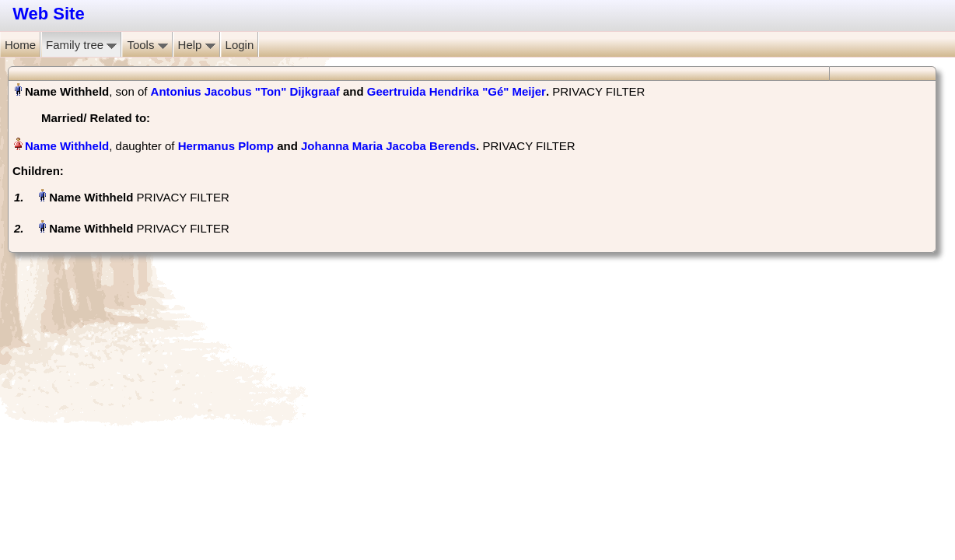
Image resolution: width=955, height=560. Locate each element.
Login (240, 45)
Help (197, 45)
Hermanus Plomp (226, 146)
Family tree (81, 45)
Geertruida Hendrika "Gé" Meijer (457, 91)
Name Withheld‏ (67, 146)
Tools (147, 45)
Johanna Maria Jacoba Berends (388, 146)
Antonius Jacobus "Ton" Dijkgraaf (245, 91)
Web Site (49, 14)
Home (20, 45)
